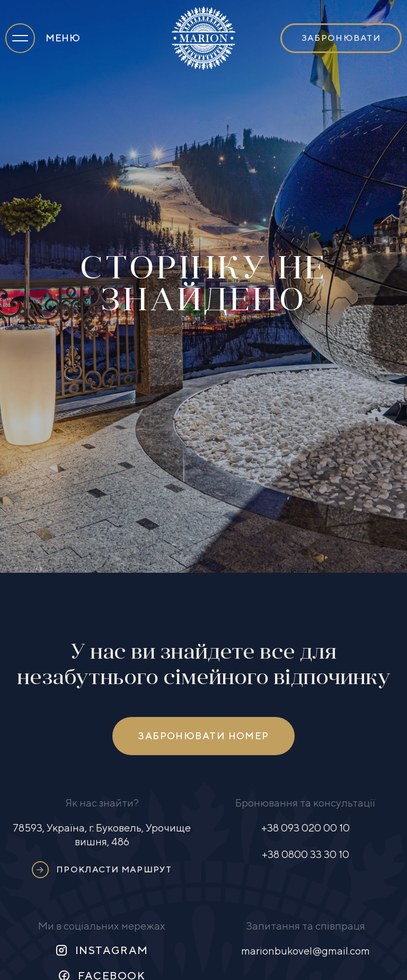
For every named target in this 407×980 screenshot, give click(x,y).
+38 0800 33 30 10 (306, 854)
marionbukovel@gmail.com (306, 951)
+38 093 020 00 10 (306, 828)
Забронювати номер (203, 736)
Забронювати (341, 38)
